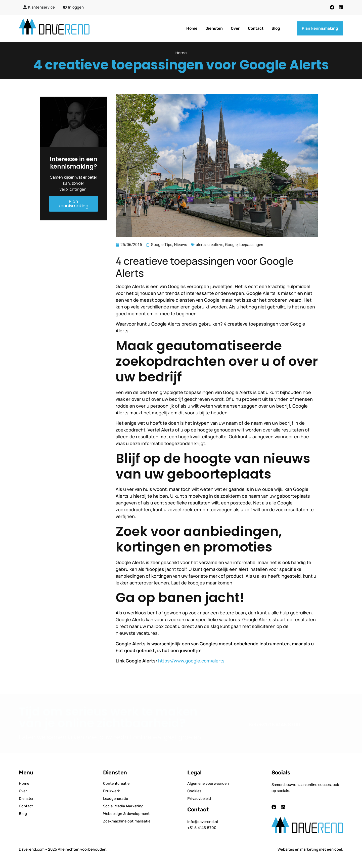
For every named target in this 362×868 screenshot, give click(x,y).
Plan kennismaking (74, 204)
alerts (201, 245)
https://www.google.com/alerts (191, 661)
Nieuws (180, 245)
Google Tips (162, 245)
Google (231, 245)
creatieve (215, 245)
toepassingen (251, 245)
